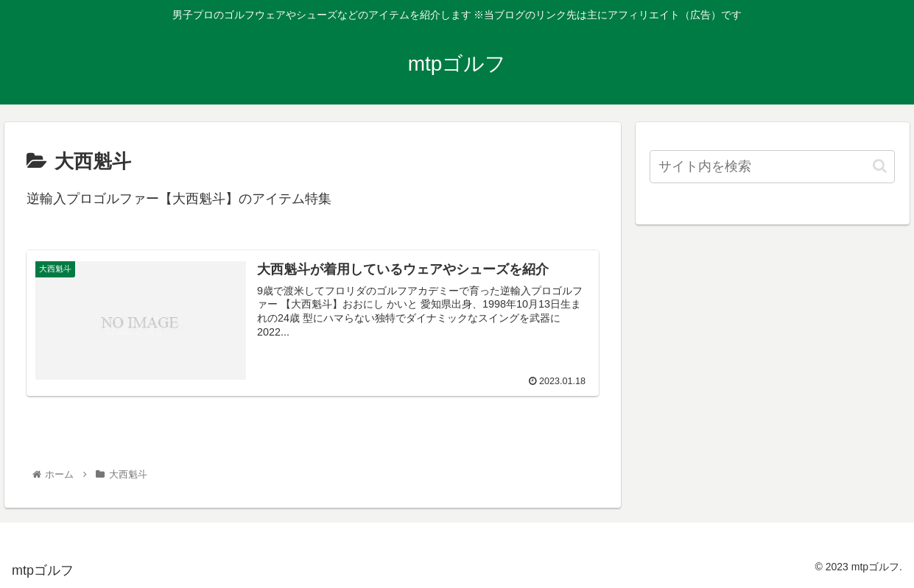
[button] (880, 166)
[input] (772, 167)
